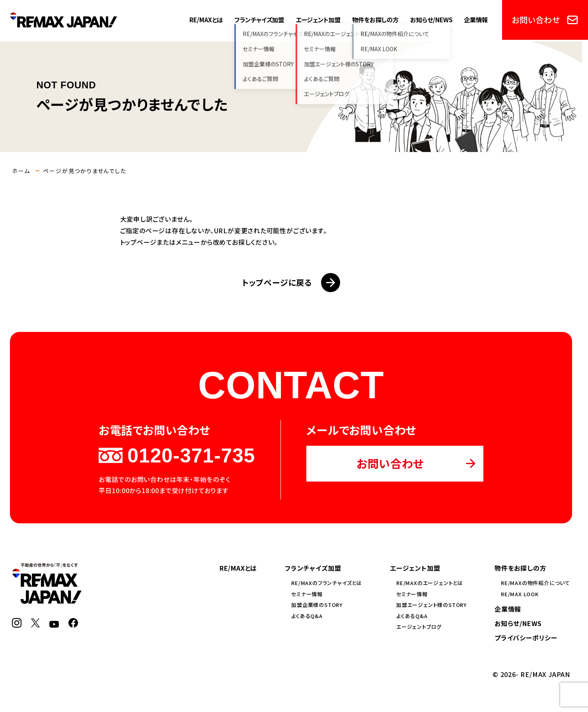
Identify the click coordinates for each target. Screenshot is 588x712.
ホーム (21, 171)
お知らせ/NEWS (431, 20)
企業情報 (476, 20)
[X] (35, 623)
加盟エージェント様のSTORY (431, 605)
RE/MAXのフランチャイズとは (327, 583)
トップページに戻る (291, 283)
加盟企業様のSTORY (317, 605)
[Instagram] (17, 623)
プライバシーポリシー (526, 638)
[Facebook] (73, 623)
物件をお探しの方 (375, 20)
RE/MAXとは (206, 20)
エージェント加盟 (318, 20)
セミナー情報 (307, 594)
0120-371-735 (177, 456)
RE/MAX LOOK (520, 594)
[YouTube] (54, 623)
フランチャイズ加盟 (259, 20)
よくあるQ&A (307, 616)
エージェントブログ (419, 627)
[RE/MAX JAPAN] (47, 599)
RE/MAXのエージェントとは (430, 583)
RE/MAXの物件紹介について (535, 583)
